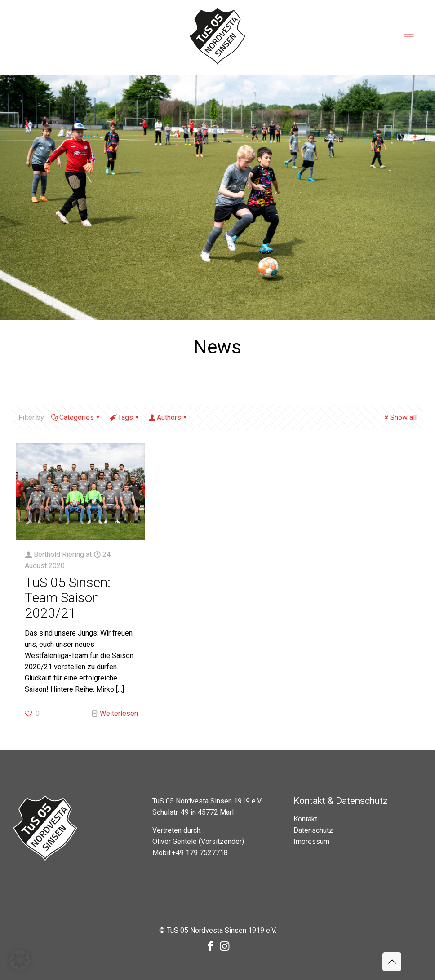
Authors (168, 417)
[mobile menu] (409, 37)
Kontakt (305, 819)
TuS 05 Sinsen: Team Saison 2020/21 (68, 598)
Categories (76, 417)
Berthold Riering (59, 554)
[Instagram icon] (224, 946)
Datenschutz (313, 830)
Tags (125, 417)
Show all (400, 417)
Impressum (311, 841)
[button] (20, 960)
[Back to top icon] (392, 962)
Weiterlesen (119, 713)
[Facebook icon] (211, 946)
